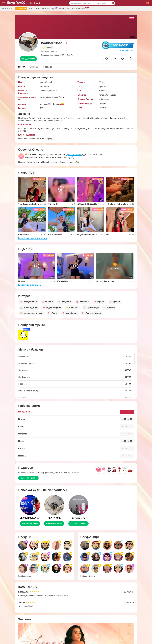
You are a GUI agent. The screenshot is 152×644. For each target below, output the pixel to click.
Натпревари (64, 9)
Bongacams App (79, 8)
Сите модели (8, 9)
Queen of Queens (74, 155)
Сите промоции (50, 8)
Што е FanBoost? (126, 50)
